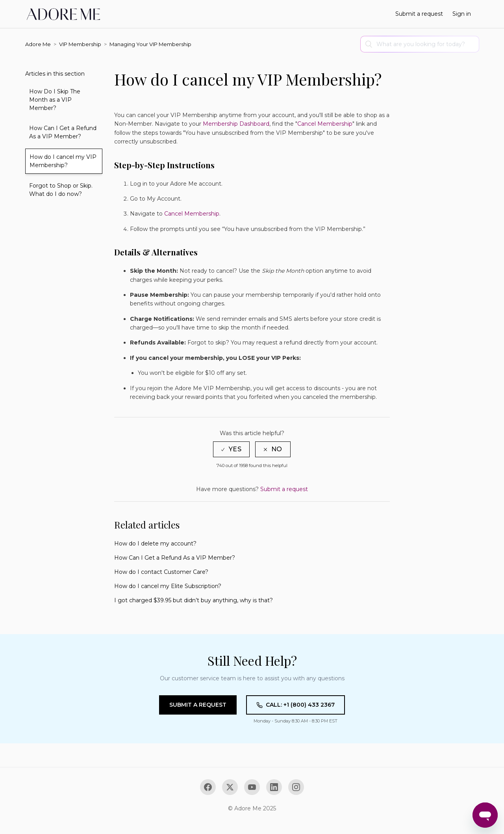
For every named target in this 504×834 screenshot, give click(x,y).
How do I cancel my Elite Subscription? (168, 586)
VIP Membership (80, 44)
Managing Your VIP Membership (150, 44)
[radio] (231, 449)
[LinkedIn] (274, 787)
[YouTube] (252, 787)
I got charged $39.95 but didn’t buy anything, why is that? (194, 600)
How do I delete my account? (155, 544)
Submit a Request (198, 705)
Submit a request (419, 14)
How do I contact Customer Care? (161, 572)
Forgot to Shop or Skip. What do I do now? (61, 190)
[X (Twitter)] (230, 787)
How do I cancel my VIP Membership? (63, 161)
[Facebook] (208, 787)
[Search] (420, 44)
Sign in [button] (462, 14)
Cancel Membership (192, 214)
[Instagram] (296, 787)
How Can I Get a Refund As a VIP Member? (63, 132)
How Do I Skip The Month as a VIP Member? (55, 100)
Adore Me (38, 44)
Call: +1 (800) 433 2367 (296, 705)
